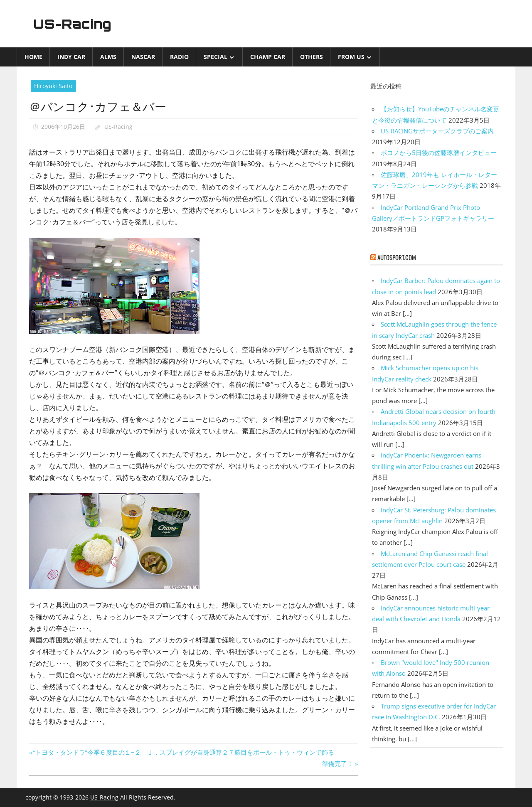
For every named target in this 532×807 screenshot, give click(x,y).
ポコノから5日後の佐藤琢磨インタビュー (439, 153)
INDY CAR (71, 57)
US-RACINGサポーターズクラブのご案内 (437, 131)
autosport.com (397, 257)
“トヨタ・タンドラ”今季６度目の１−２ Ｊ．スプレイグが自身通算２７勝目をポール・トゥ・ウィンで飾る (183, 752)
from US (351, 57)
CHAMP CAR (268, 57)
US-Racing (74, 24)
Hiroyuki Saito (53, 86)
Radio (179, 57)
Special (216, 57)
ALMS (108, 57)
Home (33, 57)
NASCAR (143, 57)
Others (312, 57)
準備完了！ (338, 763)
